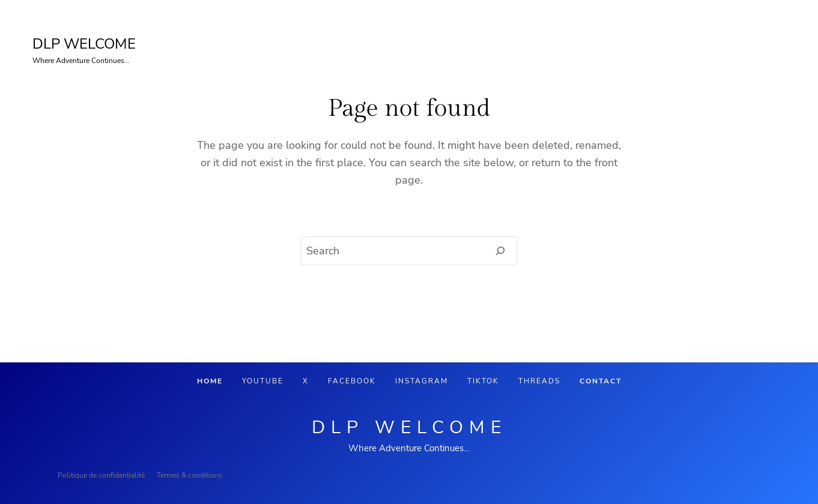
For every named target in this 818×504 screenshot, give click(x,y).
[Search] (501, 251)
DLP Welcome (409, 427)
